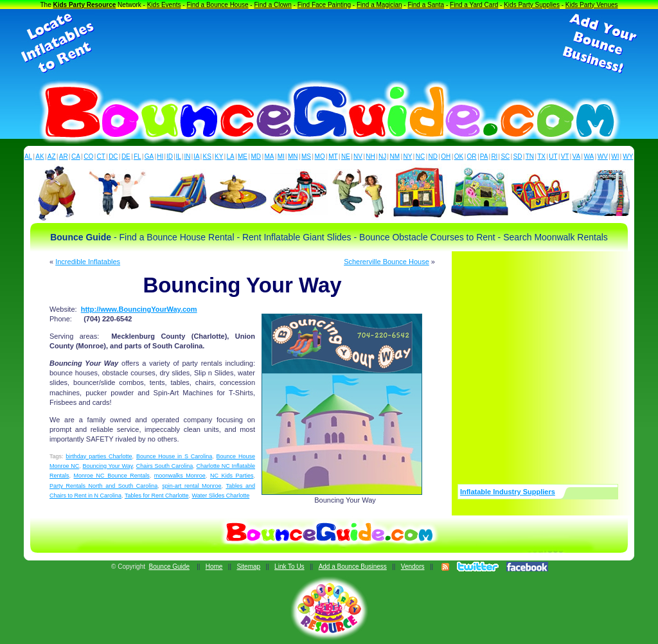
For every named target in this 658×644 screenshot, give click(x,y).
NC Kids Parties (232, 476)
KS (207, 157)
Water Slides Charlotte (220, 496)
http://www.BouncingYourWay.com (139, 309)
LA (231, 157)
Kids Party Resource (85, 5)
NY (407, 157)
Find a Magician (379, 5)
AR (64, 157)
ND (433, 157)
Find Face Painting (324, 5)
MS (306, 157)
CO (88, 157)
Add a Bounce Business (353, 567)
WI (615, 157)
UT (553, 157)
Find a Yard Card (474, 5)
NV (358, 157)
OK (459, 157)
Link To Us (289, 567)
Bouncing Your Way (107, 466)
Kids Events (164, 5)
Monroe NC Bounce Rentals (112, 476)
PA (484, 157)
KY (219, 157)
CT (101, 157)
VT (565, 157)
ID (170, 157)
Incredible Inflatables (88, 262)
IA (196, 157)
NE (346, 157)
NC (420, 157)
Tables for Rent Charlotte (157, 496)
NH (370, 157)
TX (541, 157)
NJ (382, 157)
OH (446, 157)
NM (395, 157)
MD (256, 157)
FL (138, 157)
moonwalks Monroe (180, 476)
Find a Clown (272, 5)
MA (270, 157)
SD (518, 157)
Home (214, 567)
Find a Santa (426, 5)
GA (149, 157)
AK (40, 157)
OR (472, 157)
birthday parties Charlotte (99, 456)
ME (243, 157)
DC (113, 157)
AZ (52, 157)
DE (126, 157)
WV (603, 157)
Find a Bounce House (217, 5)
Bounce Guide (169, 567)
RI (494, 157)
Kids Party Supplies (532, 5)
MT (333, 157)
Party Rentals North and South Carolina (103, 486)
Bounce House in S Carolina (174, 456)
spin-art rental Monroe (191, 486)
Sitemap (248, 567)
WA (589, 157)
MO (320, 157)
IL (179, 157)
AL (28, 157)
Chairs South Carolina (165, 466)
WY (628, 157)
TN (530, 157)
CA (76, 157)
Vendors (413, 567)
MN (293, 157)
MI (281, 157)
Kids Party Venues (592, 5)
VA (577, 157)
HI (160, 157)
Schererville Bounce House (387, 262)
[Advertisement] (329, 44)
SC (505, 157)
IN (187, 157)
